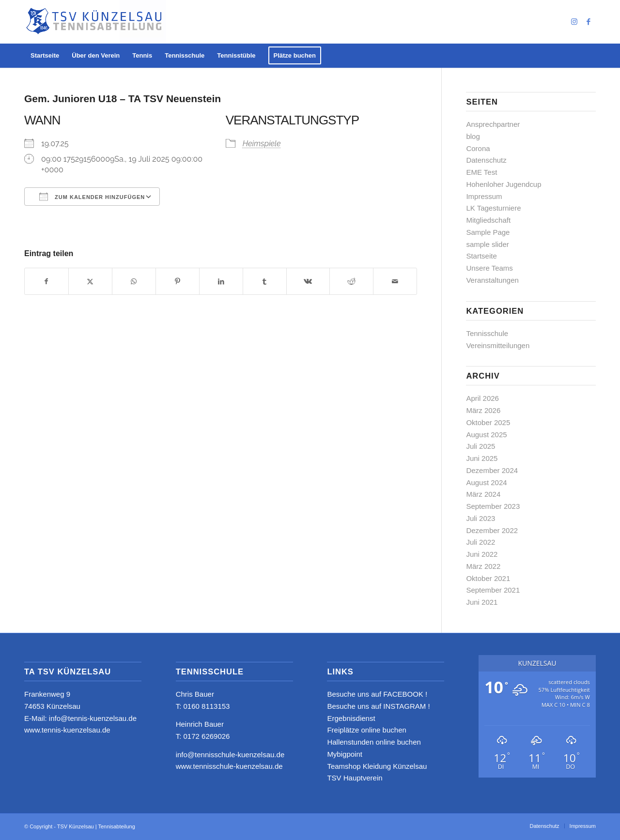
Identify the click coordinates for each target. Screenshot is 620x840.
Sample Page (488, 232)
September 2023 (493, 506)
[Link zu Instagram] (574, 22)
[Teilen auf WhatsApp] (134, 282)
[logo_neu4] (95, 22)
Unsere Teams (489, 268)
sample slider (487, 244)
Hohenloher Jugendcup (504, 184)
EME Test (481, 172)
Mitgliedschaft (488, 220)
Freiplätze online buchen (366, 730)
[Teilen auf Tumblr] (265, 282)
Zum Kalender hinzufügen (92, 197)
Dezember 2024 (492, 470)
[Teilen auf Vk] (308, 282)
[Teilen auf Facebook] (46, 282)
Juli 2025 (480, 446)
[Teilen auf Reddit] (351, 282)
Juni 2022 (482, 554)
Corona (478, 148)
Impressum (484, 196)
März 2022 (483, 566)
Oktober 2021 (488, 578)
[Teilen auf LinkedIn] (221, 282)
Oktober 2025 (488, 422)
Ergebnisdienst (351, 718)
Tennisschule (487, 333)
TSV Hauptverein (355, 778)
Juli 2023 (480, 518)
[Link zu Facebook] (589, 22)
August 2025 (486, 435)
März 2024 (483, 494)
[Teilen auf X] (90, 282)
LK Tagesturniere (493, 208)
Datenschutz (486, 160)
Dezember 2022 (492, 530)
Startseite (481, 256)
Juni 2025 (482, 458)
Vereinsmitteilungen (498, 345)
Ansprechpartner (493, 124)
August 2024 (486, 482)
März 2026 (483, 410)
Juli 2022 (480, 542)
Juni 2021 (482, 602)
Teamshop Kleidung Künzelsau (377, 766)
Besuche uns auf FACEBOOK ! (377, 694)
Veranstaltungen (492, 280)
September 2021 (493, 590)
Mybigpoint (345, 754)
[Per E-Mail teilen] (395, 282)
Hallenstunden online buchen (374, 742)
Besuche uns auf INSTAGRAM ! (378, 706)
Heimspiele (262, 144)
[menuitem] (45, 56)
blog (473, 136)
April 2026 (482, 398)
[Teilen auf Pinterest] (178, 282)
